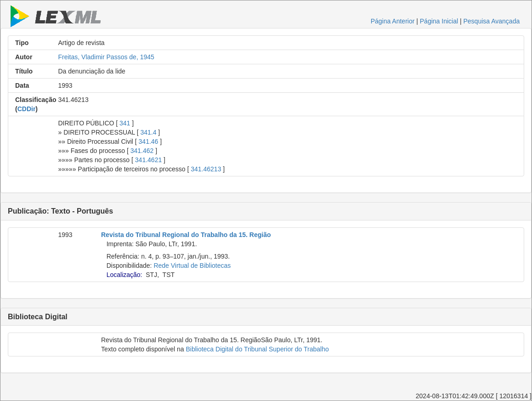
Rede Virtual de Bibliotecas (192, 265)
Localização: (125, 275)
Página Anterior (393, 21)
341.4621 (148, 160)
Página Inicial (439, 21)
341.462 (142, 151)
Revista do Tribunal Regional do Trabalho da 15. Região (186, 235)
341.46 (149, 141)
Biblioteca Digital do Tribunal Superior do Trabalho (257, 349)
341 (125, 123)
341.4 (148, 132)
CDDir (27, 109)
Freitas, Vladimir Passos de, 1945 (106, 57)
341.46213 (206, 169)
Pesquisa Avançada (491, 21)
